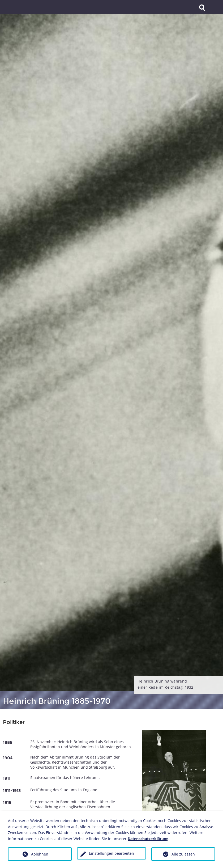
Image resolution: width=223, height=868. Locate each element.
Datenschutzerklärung (148, 839)
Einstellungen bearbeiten (111, 853)
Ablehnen (40, 854)
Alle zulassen (183, 854)
